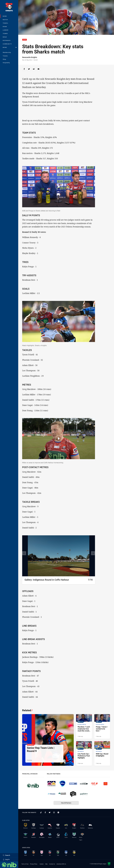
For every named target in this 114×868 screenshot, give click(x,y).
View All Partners (66, 803)
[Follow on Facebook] (45, 812)
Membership (7, 52)
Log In (6, 859)
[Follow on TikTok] (41, 812)
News (5, 16)
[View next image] (93, 553)
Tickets (5, 56)
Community (7, 44)
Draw (5, 27)
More (10, 47)
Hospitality (6, 63)
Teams (5, 33)
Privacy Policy (34, 864)
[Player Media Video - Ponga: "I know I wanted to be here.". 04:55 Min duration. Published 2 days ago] (102, 726)
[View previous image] (24, 553)
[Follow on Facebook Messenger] (58, 812)
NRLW (5, 37)
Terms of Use (25, 864)
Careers (42, 864)
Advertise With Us (61, 864)
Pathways (7, 40)
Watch (5, 20)
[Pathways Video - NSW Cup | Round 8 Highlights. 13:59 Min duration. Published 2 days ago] (102, 753)
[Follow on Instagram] (54, 812)
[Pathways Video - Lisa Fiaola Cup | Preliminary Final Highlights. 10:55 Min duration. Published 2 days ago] (84, 753)
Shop (4, 59)
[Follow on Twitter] (50, 812)
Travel (6, 23)
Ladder (6, 30)
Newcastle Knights (30, 57)
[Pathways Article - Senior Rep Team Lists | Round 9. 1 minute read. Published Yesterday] (48, 740)
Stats (25, 40)
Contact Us (52, 864)
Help (46, 864)
